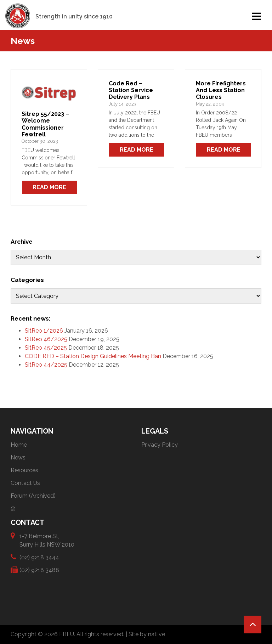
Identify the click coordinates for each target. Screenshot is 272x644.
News (18, 457)
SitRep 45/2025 (46, 348)
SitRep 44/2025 (46, 365)
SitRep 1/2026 (44, 331)
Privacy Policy (160, 445)
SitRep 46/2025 (46, 339)
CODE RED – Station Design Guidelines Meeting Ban (93, 356)
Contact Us (25, 483)
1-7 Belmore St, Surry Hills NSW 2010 (47, 540)
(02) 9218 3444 (39, 557)
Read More (49, 187)
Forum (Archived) (33, 496)
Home (19, 445)
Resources (24, 470)
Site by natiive (147, 634)
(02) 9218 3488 (39, 570)
